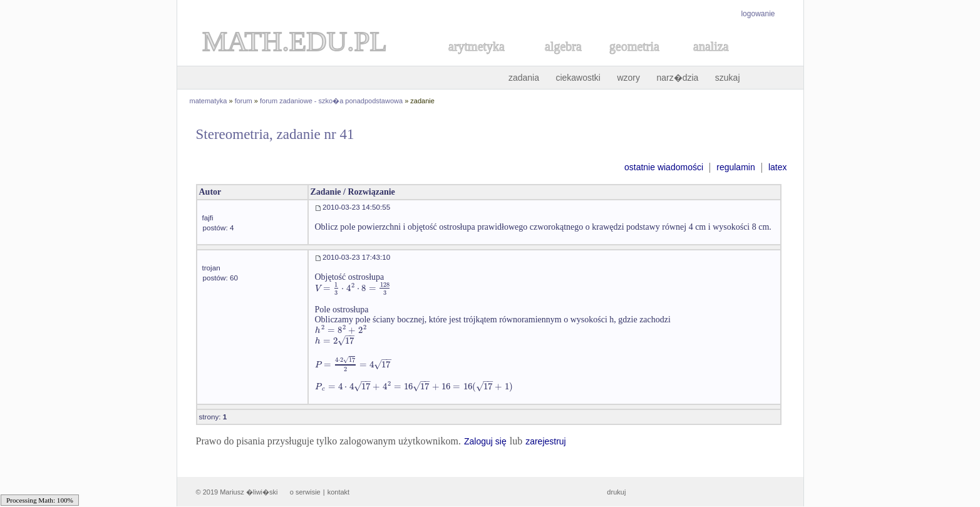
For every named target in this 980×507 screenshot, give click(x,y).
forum (244, 101)
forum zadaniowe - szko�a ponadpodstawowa (331, 101)
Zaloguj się (485, 441)
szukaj (728, 78)
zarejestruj (546, 441)
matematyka (209, 101)
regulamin (735, 167)
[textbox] (353, 288)
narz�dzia (677, 78)
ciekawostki (578, 78)
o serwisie (305, 492)
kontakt (338, 492)
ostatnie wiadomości (664, 167)
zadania (524, 78)
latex (778, 167)
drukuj (616, 492)
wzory (628, 78)
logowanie (758, 14)
